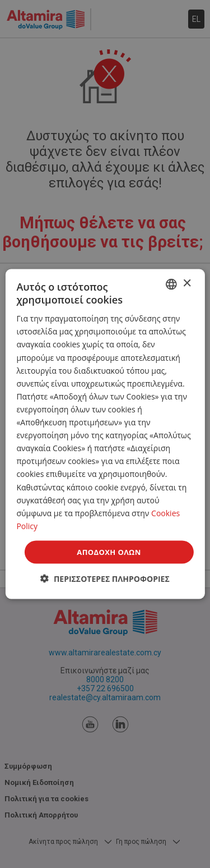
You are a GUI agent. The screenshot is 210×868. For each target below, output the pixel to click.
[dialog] (105, 434)
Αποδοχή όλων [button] (109, 552)
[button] (105, 579)
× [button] (187, 284)
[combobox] (171, 284)
